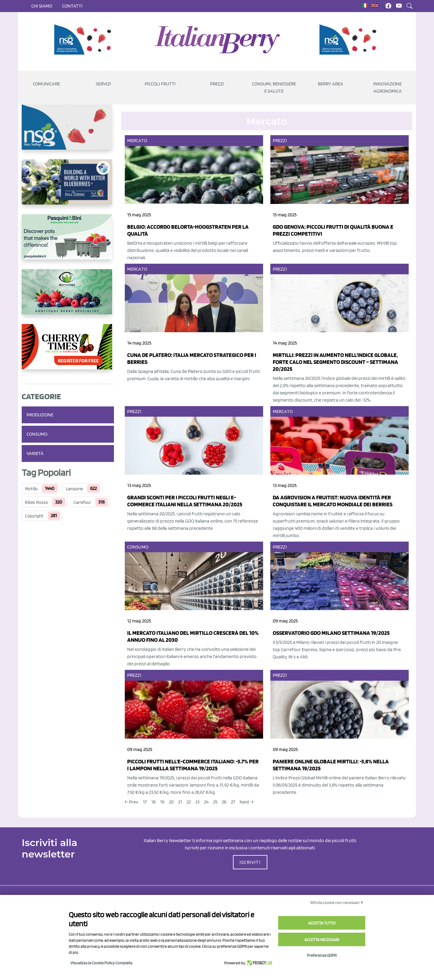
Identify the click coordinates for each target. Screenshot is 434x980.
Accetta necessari (322, 940)
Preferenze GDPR (322, 955)
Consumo (37, 434)
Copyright (34, 516)
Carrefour (82, 502)
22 (189, 802)
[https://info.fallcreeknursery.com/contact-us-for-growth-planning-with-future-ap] (68, 187)
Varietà (35, 453)
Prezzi (280, 140)
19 (162, 802)
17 (145, 802)
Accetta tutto (322, 923)
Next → (247, 802)
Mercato (137, 140)
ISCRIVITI (250, 862)
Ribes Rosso (36, 502)
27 (233, 802)
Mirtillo (31, 489)
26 (224, 802)
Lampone (74, 489)
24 (206, 802)
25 (215, 802)
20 (171, 802)
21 (180, 802)
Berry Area (331, 84)
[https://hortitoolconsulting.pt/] (68, 297)
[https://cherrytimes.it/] (68, 352)
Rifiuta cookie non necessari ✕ (337, 902)
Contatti (72, 6)
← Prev (132, 802)
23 (197, 802)
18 (153, 802)
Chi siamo (42, 6)
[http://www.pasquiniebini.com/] (68, 242)
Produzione (40, 415)
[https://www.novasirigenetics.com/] (84, 40)
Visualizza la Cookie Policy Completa (101, 963)
